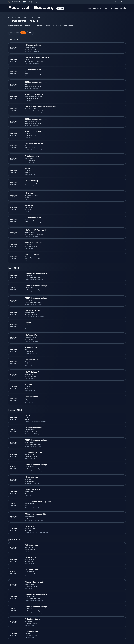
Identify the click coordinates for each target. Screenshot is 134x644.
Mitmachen (97, 8)
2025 (30, 33)
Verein (106, 8)
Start (89, 8)
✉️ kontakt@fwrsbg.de (31, 2)
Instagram (123, 2)
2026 (23, 33)
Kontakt (123, 8)
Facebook (115, 2)
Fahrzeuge (114, 8)
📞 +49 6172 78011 (15, 2)
